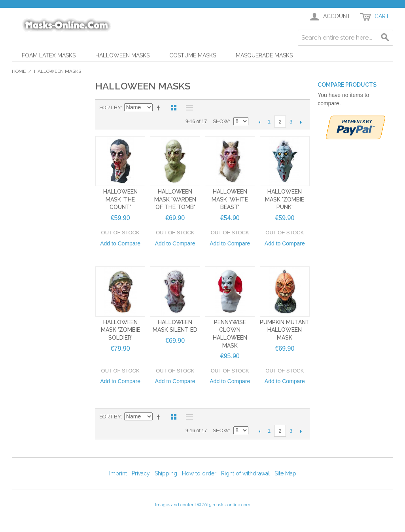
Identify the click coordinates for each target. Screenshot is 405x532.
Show (221, 121)
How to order (199, 473)
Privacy (141, 473)
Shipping (166, 473)
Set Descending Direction (160, 108)
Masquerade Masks (264, 55)
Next (301, 122)
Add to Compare (120, 243)
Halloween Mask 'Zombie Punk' (285, 199)
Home (19, 71)
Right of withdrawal (245, 473)
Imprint (118, 473)
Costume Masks (193, 55)
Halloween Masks (122, 55)
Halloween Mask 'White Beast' (230, 199)
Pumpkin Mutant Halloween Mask (285, 330)
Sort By (110, 107)
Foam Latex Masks (49, 55)
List (187, 108)
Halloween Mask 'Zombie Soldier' (120, 330)
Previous (259, 122)
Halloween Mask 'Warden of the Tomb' (175, 199)
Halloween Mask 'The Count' (120, 199)
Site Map (285, 473)
